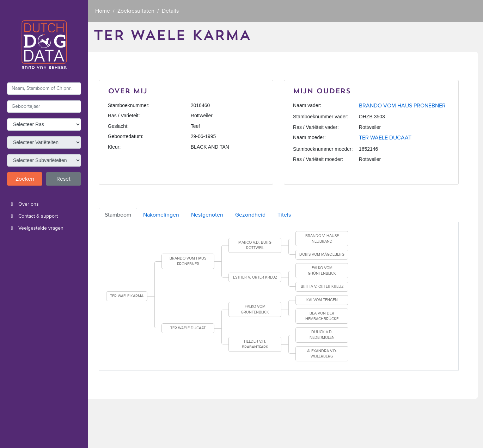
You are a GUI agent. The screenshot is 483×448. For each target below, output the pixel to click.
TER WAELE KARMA (127, 296)
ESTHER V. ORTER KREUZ (255, 277)
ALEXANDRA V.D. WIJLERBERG (322, 354)
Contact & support (32, 216)
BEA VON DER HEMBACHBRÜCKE (322, 316)
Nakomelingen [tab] (161, 215)
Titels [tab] (284, 215)
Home (103, 11)
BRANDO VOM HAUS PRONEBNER (402, 106)
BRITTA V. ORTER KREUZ (322, 287)
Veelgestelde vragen (35, 228)
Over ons (23, 204)
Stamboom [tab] (118, 215)
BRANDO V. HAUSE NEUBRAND (322, 239)
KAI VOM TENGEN (322, 300)
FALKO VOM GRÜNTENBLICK (322, 271)
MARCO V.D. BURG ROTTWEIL (255, 245)
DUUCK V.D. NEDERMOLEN (322, 335)
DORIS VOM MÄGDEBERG (322, 254)
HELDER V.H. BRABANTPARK (255, 344)
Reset (63, 179)
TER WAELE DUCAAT (385, 138)
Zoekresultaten (136, 11)
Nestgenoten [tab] (207, 215)
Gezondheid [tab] (250, 215)
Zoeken (25, 179)
